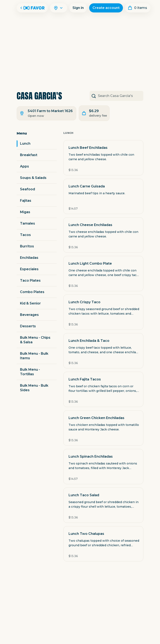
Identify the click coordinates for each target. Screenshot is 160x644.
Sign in (78, 8)
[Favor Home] (32, 8)
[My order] (138, 8)
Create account (106, 8)
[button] (103, 158)
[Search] (61, 8)
